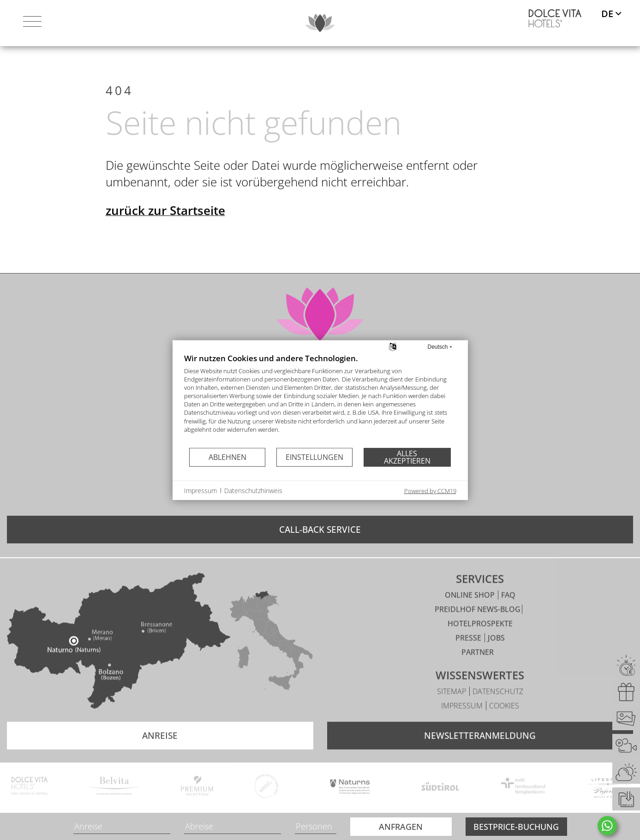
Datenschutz (498, 710)
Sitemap (452, 710)
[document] (320, 400)
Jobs (496, 656)
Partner (478, 671)
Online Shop (471, 614)
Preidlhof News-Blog (478, 628)
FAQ (508, 614)
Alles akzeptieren (407, 457)
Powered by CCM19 (430, 491)
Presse (469, 656)
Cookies (504, 724)
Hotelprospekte (480, 642)
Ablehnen (227, 457)
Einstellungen (314, 457)
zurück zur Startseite (165, 231)
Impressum (463, 724)
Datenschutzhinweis (253, 490)
